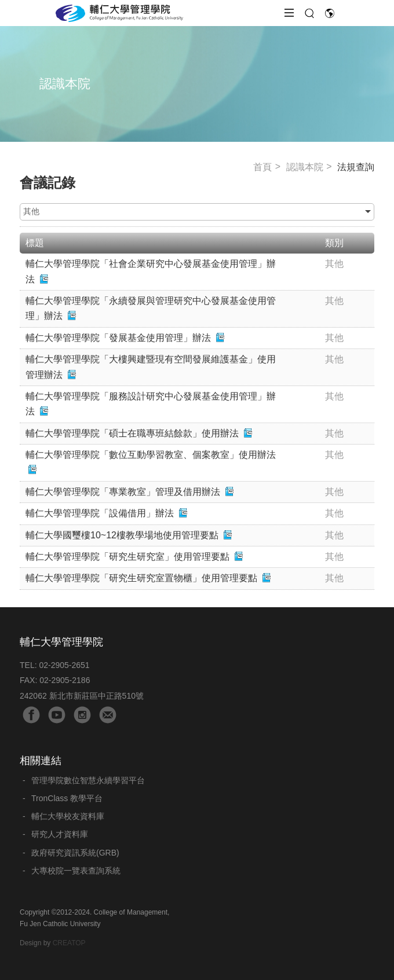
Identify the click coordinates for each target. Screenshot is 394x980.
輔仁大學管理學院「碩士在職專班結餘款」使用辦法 (132, 433)
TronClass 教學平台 (67, 798)
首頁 (262, 167)
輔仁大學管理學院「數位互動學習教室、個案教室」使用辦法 (151, 455)
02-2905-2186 (65, 680)
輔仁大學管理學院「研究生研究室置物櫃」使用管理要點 (141, 578)
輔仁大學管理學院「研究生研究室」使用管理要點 (127, 557)
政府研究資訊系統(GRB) (75, 853)
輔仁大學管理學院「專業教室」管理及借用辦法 (123, 492)
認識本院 (305, 167)
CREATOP (69, 943)
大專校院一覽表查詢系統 (76, 871)
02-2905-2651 (64, 665)
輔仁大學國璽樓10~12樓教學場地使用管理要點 (122, 535)
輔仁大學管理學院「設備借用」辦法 (100, 513)
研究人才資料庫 (60, 834)
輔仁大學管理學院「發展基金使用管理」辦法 (118, 338)
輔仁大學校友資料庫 (68, 816)
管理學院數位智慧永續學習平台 (88, 780)
